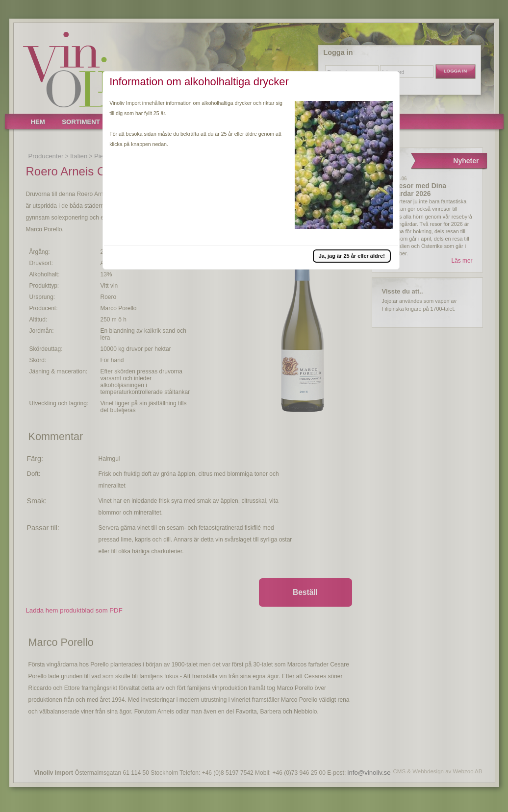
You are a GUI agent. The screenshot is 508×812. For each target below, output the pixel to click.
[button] (352, 256)
